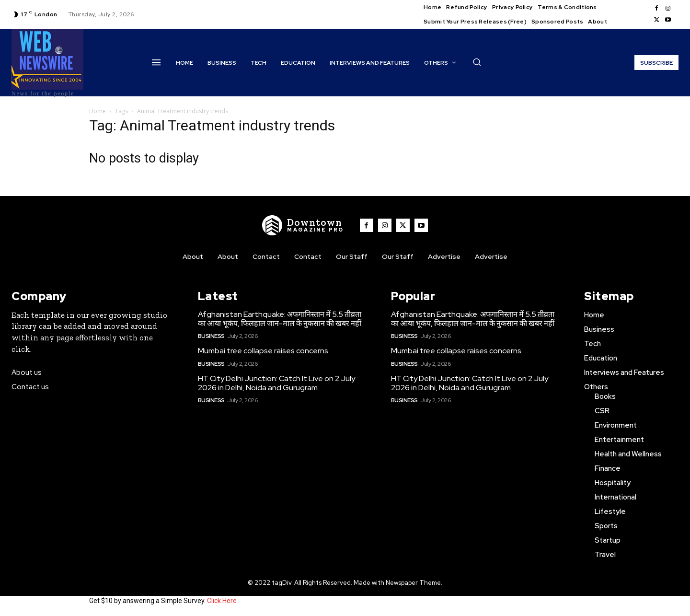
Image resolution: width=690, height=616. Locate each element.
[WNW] (303, 225)
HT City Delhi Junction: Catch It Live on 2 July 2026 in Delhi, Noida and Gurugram (276, 383)
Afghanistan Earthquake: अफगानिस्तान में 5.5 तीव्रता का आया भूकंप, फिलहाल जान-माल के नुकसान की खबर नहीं (280, 319)
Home (98, 111)
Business (211, 336)
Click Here (222, 601)
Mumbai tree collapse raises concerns (263, 351)
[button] (477, 62)
